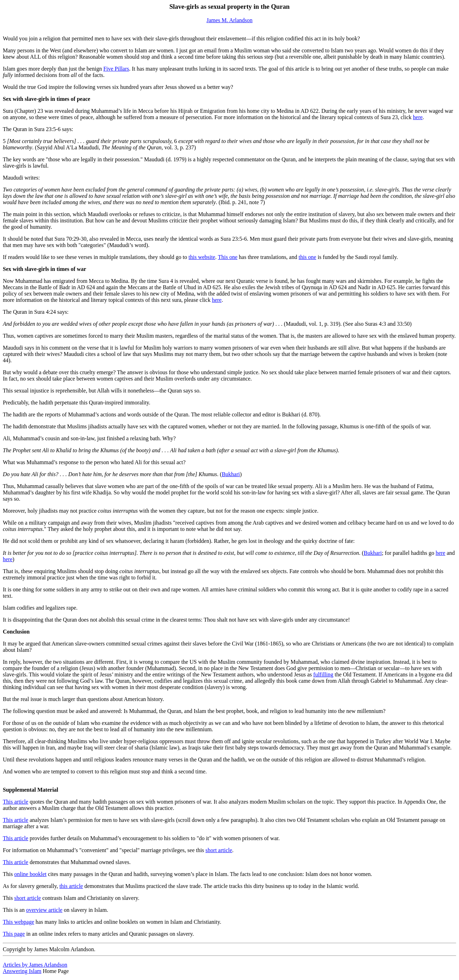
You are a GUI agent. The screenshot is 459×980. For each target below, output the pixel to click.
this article (71, 886)
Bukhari (231, 474)
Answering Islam (22, 971)
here (418, 117)
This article (15, 802)
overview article (44, 910)
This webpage (18, 922)
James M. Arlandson (230, 20)
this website (202, 257)
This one (228, 257)
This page (14, 934)
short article (219, 850)
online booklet (30, 874)
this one (307, 257)
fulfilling (323, 674)
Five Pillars (116, 69)
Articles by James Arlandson (35, 965)
